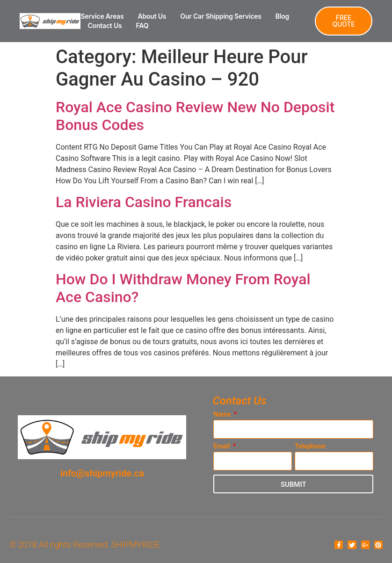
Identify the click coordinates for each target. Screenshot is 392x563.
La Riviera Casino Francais (144, 202)
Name (223, 415)
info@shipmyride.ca (102, 473)
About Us (152, 16)
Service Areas (102, 16)
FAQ (142, 25)
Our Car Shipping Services (221, 16)
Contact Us (105, 25)
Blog (282, 16)
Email (222, 446)
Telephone (310, 446)
